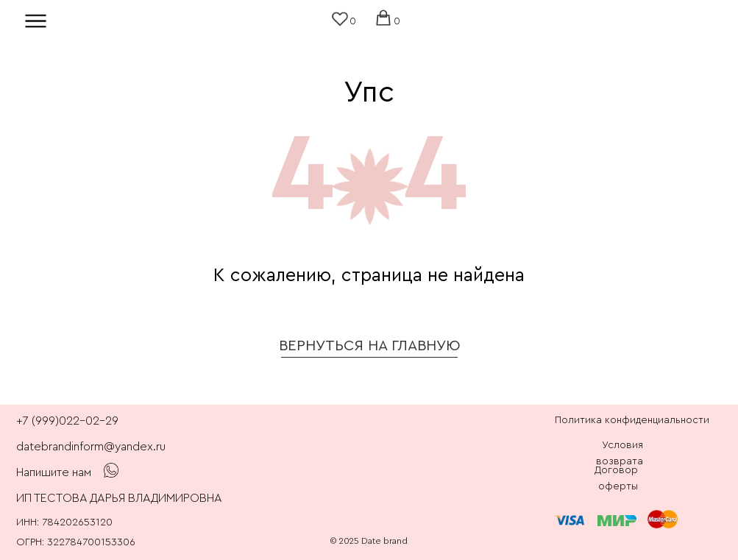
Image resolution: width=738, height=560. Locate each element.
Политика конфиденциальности (632, 420)
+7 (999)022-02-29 (67, 421)
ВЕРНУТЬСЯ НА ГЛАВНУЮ (370, 346)
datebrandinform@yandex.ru (91, 447)
